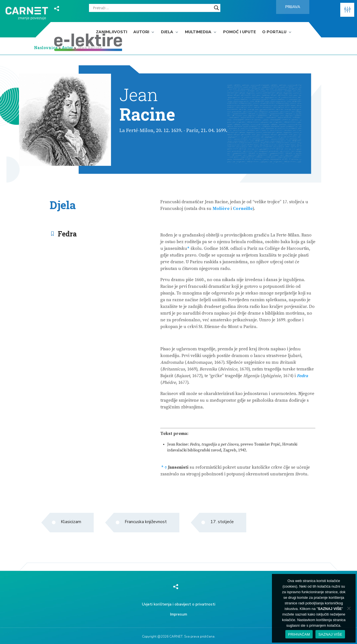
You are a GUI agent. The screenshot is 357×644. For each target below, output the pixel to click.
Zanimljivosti (112, 32)
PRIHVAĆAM (299, 634)
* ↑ (164, 467)
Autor (68, 48)
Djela (167, 32)
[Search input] (152, 8)
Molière (221, 209)
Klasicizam (71, 522)
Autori (141, 32)
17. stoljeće (222, 522)
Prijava (293, 7)
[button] (347, 10)
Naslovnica (46, 48)
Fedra (67, 234)
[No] (349, 608)
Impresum (179, 614)
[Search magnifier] (216, 8)
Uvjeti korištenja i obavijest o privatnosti (179, 604)
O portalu (274, 32)
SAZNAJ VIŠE (330, 634)
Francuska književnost (146, 522)
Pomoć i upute (240, 32)
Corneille (243, 209)
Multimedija (198, 32)
